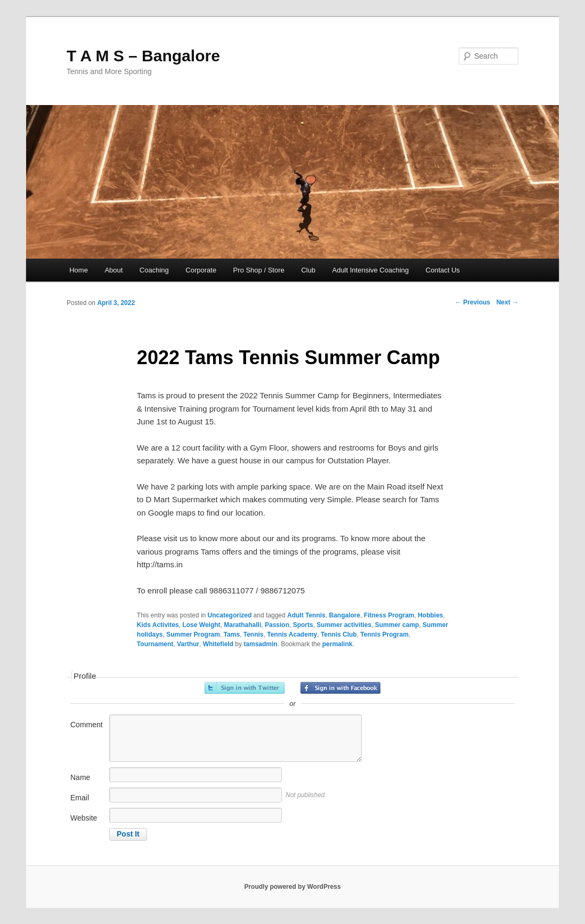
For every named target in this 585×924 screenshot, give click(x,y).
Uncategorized (230, 615)
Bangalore (344, 615)
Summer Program (193, 634)
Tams (232, 634)
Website (84, 818)
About (113, 270)
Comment (87, 725)
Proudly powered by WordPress (292, 887)
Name (80, 777)
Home (79, 270)
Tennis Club (339, 634)
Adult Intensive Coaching (370, 270)
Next (507, 302)
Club (308, 270)
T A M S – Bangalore (143, 56)
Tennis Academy (292, 634)
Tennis (254, 634)
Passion (277, 625)
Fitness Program (389, 615)
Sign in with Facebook (340, 688)
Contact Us (443, 270)
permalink (338, 644)
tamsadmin (260, 644)
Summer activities (344, 625)
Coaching (154, 270)
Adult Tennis (306, 615)
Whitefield (218, 644)
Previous (473, 302)
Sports (303, 625)
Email (80, 798)
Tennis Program (384, 634)
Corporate (201, 270)
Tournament (155, 644)
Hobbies (430, 615)
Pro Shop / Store (259, 270)
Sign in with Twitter (245, 688)
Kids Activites (158, 625)
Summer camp (397, 625)
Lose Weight (201, 625)
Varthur (188, 644)
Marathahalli (242, 625)
